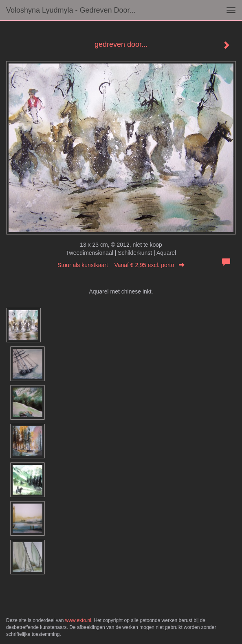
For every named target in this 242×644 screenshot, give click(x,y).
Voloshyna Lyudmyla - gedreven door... (71, 10)
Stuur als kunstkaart (121, 265)
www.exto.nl (78, 620)
